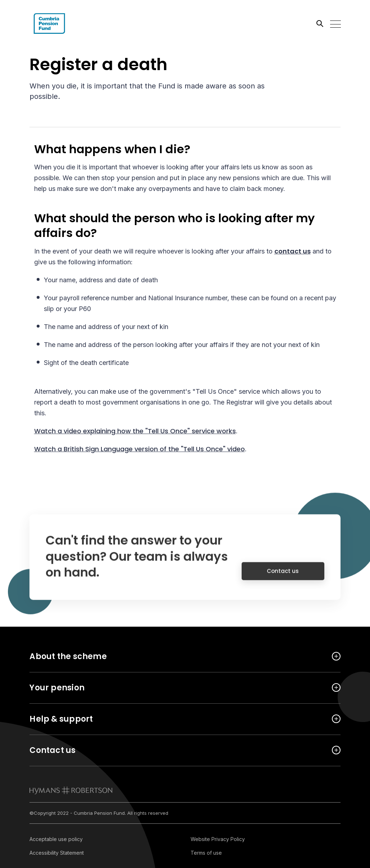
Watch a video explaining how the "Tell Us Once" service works (135, 431)
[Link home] (62, 23)
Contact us (283, 575)
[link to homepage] (71, 790)
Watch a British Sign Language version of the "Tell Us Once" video (140, 449)
